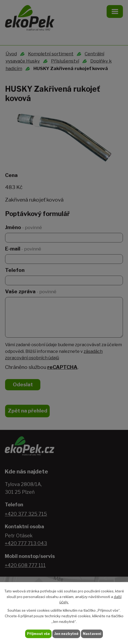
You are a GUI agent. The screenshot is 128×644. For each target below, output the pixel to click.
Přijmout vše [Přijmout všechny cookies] (38, 634)
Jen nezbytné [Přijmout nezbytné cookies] (66, 634)
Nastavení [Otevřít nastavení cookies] (92, 634)
